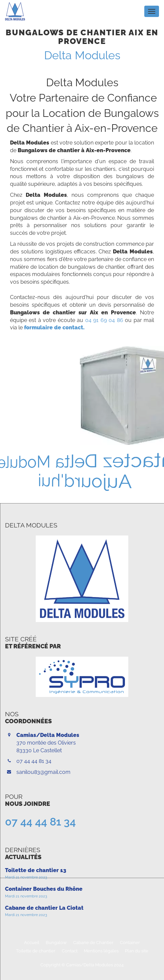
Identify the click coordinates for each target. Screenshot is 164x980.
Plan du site (137, 951)
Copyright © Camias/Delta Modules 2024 (82, 965)
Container (130, 942)
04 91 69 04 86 (104, 320)
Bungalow (56, 942)
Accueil (32, 942)
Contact (70, 951)
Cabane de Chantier (93, 942)
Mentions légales (101, 951)
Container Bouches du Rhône (44, 889)
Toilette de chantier (36, 951)
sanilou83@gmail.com (43, 772)
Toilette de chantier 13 (36, 870)
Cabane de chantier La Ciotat (44, 908)
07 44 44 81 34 (40, 822)
